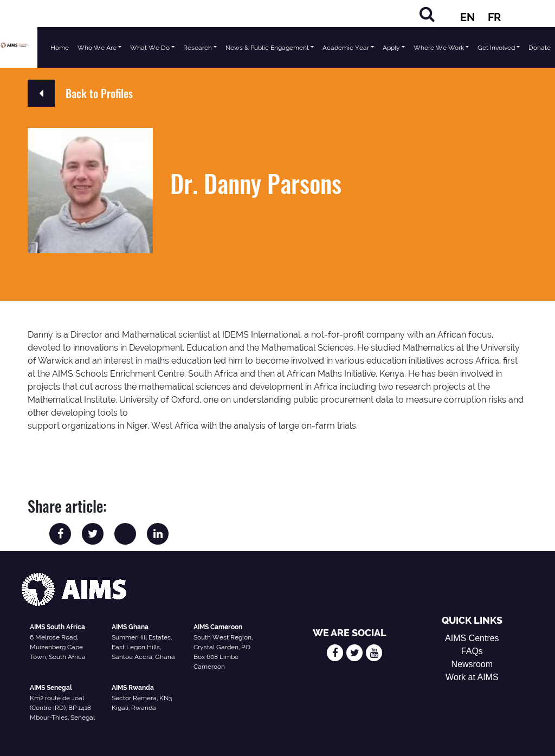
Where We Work (439, 48)
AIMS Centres (472, 638)
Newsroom (472, 664)
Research (198, 48)
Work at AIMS (472, 677)
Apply (391, 48)
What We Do (150, 48)
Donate (540, 48)
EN (467, 17)
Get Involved (496, 48)
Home (60, 48)
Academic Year (346, 48)
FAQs (472, 651)
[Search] (427, 14)
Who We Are (97, 48)
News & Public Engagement (267, 48)
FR (494, 17)
